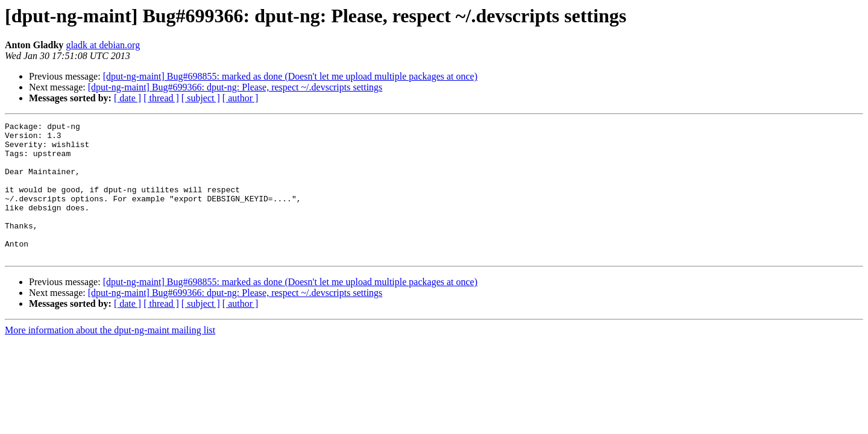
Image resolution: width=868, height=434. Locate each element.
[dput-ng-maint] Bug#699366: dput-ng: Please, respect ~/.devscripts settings (235, 87)
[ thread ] (161, 98)
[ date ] (127, 98)
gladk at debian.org (103, 45)
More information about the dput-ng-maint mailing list (110, 357)
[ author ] (241, 98)
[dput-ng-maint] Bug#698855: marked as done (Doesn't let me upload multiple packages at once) (290, 76)
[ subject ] (201, 98)
